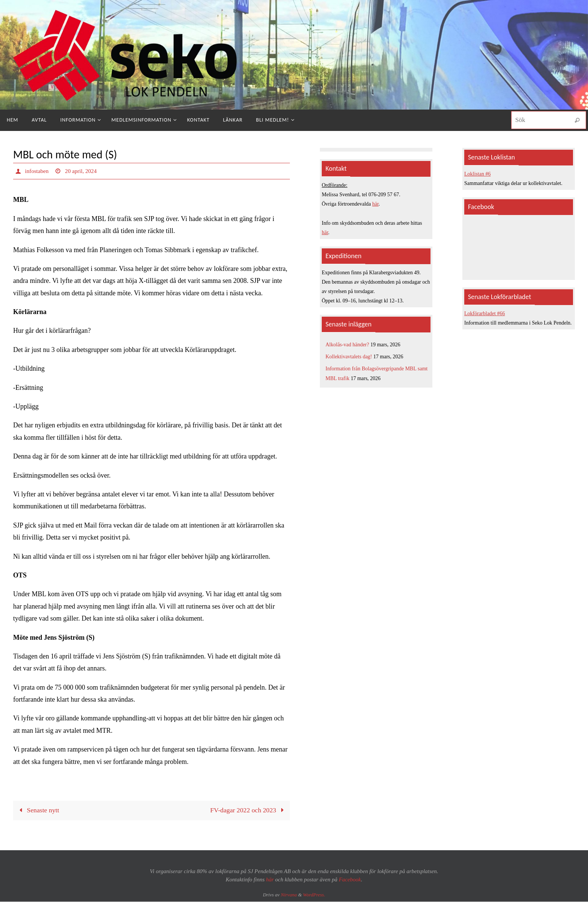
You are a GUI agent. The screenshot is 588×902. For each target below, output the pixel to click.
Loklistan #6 (477, 174)
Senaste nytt (38, 810)
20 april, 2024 (83, 171)
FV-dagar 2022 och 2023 (248, 810)
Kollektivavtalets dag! (349, 357)
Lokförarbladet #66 (484, 313)
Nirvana (289, 895)
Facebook (350, 880)
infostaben (38, 171)
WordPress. (314, 895)
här (376, 204)
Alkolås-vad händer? (347, 345)
